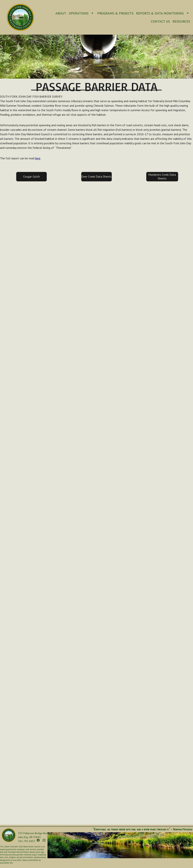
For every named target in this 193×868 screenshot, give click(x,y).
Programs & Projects (115, 13)
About (61, 13)
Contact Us (160, 21)
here (38, 158)
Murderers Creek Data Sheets (162, 176)
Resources (181, 21)
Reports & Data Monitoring (160, 13)
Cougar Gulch (31, 176)
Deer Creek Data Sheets (96, 176)
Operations (79, 13)
